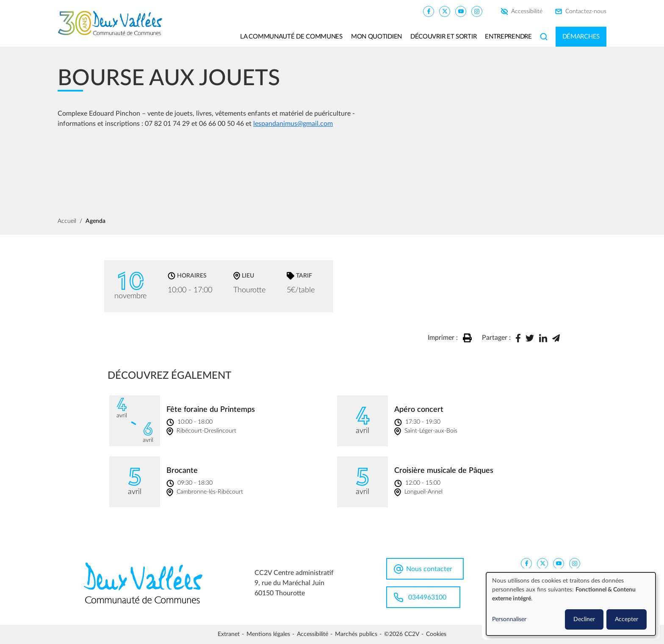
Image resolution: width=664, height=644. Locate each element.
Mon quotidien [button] (376, 37)
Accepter (627, 619)
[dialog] (571, 604)
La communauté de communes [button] (291, 37)
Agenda (95, 221)
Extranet (229, 634)
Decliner (584, 619)
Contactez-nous (586, 11)
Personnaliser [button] (509, 619)
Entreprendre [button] (508, 37)
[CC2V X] (445, 11)
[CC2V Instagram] (477, 11)
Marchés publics (356, 634)
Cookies (436, 634)
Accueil (67, 221)
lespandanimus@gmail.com (293, 124)
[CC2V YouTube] (461, 11)
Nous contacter (429, 569)
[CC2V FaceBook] (429, 11)
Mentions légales (268, 634)
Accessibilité (527, 11)
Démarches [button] (581, 37)
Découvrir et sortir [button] (443, 37)
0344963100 (427, 597)
